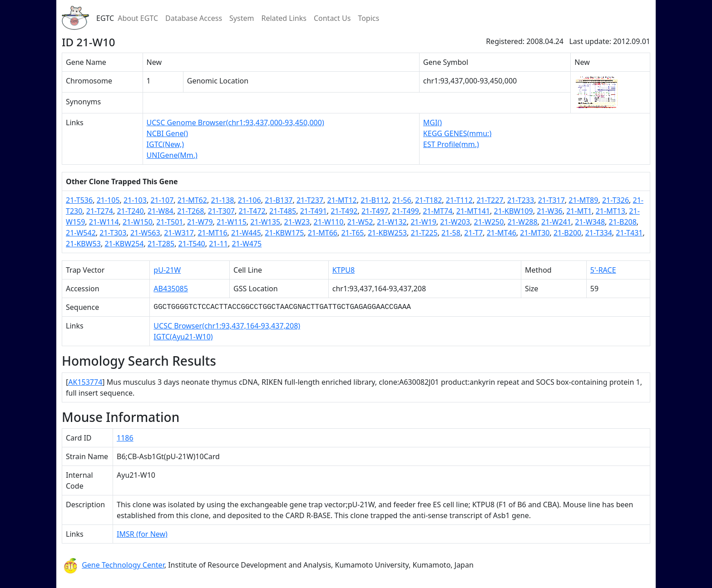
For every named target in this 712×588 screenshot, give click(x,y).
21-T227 (490, 200)
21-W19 (423, 222)
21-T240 (130, 211)
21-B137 (279, 200)
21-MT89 (583, 200)
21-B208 (623, 222)
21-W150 (138, 222)
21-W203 (455, 222)
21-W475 (247, 244)
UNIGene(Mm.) (172, 155)
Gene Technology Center (123, 565)
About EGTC (138, 18)
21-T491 (314, 211)
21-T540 (192, 244)
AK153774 (85, 382)
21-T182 (428, 200)
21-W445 (246, 233)
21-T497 (375, 211)
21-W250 (489, 222)
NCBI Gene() (167, 133)
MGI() (433, 122)
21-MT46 (502, 233)
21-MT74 (438, 211)
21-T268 (190, 211)
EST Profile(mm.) (451, 144)
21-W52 (360, 222)
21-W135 (265, 222)
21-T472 (252, 211)
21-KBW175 (284, 233)
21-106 (250, 200)
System (242, 18)
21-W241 (556, 222)
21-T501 (170, 222)
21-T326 (616, 200)
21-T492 (344, 211)
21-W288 (523, 222)
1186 (125, 438)
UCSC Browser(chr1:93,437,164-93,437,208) (227, 326)
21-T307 (221, 211)
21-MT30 (535, 233)
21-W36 (550, 211)
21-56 (402, 200)
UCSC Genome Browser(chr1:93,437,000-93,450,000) (235, 122)
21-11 (218, 244)
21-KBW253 (387, 233)
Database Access (194, 18)
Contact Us (332, 18)
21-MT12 (342, 200)
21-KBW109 (514, 211)
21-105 (108, 200)
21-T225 (424, 233)
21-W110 (329, 222)
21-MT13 (611, 211)
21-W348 (590, 222)
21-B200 (567, 233)
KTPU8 (344, 270)
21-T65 (352, 233)
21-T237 (310, 200)
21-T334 (599, 233)
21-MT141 (473, 211)
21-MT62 (192, 200)
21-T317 (551, 200)
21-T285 (161, 244)
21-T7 (473, 233)
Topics (368, 18)
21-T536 (79, 200)
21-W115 (232, 222)
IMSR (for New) (142, 534)
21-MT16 (212, 233)
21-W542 (81, 233)
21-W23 (297, 222)
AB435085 (171, 289)
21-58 (451, 233)
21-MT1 (579, 211)
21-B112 (374, 200)
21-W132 (392, 222)
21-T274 (100, 211)
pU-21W (167, 270)
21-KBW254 (124, 244)
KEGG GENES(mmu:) (457, 133)
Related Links (284, 18)
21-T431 (629, 233)
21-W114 (104, 222)
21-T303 (113, 233)
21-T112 (459, 200)
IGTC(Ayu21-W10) (183, 337)
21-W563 (145, 233)
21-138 (222, 200)
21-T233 (521, 200)
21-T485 (283, 211)
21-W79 (200, 222)
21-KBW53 (83, 244)
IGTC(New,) (165, 144)
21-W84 (161, 211)
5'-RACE (603, 270)
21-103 (135, 200)
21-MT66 (323, 233)
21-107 (162, 200)
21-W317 (179, 233)
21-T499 (406, 211)
